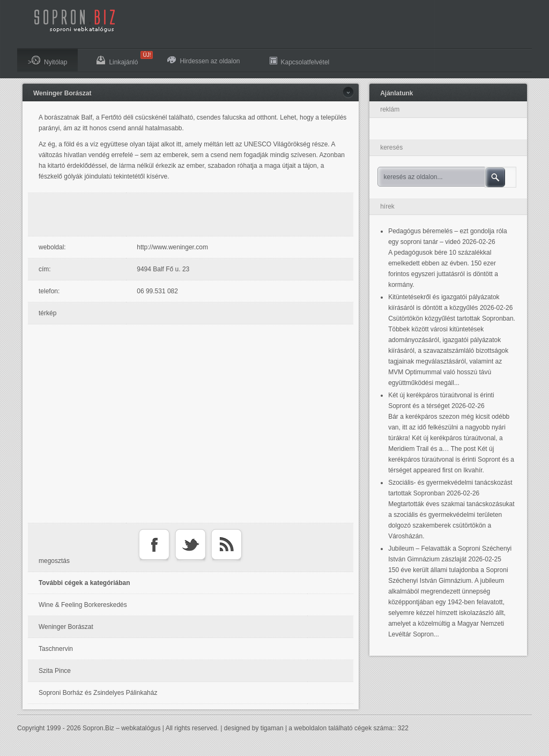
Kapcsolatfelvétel (300, 61)
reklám (390, 109)
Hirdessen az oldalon (203, 61)
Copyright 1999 (39, 728)
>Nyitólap (47, 61)
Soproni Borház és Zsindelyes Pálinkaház (98, 693)
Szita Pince (55, 671)
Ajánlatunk (396, 93)
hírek (387, 206)
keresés (391, 147)
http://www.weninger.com (172, 247)
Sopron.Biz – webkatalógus (121, 728)
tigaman (272, 728)
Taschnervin (56, 649)
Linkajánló (123, 58)
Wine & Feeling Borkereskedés (83, 605)
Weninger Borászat (62, 93)
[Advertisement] (194, 214)
